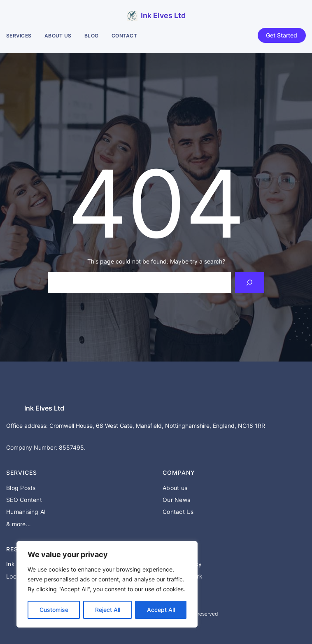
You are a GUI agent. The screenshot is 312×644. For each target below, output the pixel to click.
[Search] (250, 282)
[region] (107, 584)
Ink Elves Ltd (163, 15)
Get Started (282, 35)
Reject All (108, 610)
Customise (54, 610)
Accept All (161, 610)
